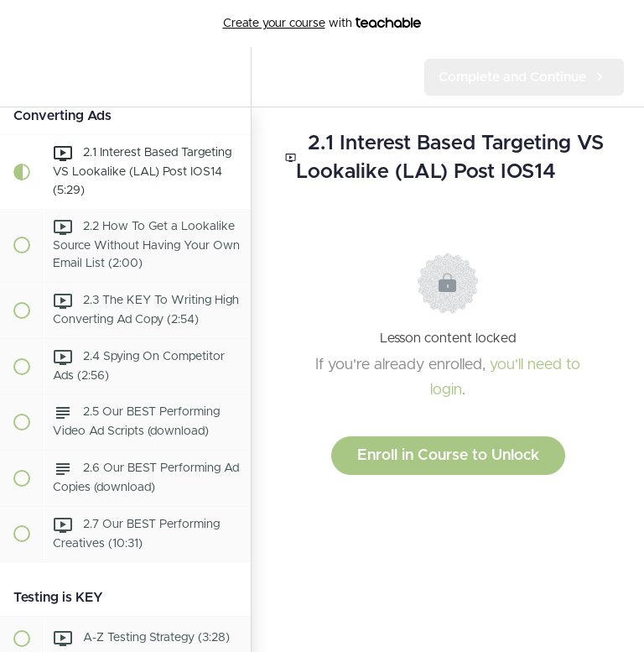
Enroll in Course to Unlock (448, 456)
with (322, 23)
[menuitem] (230, 77)
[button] (21, 77)
